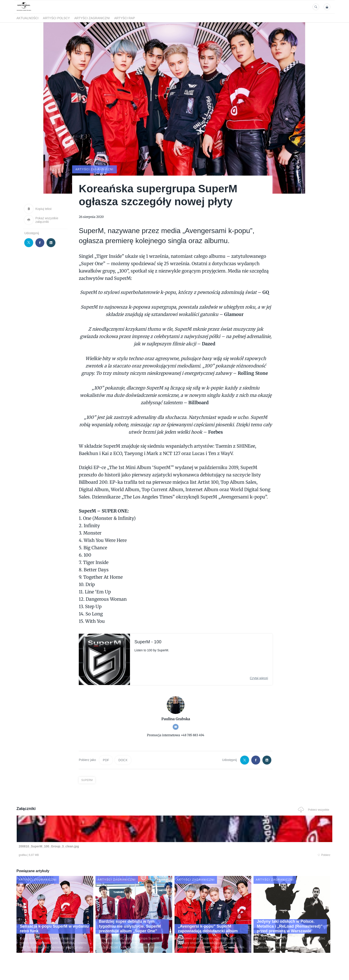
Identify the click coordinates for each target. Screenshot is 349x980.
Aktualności (27, 18)
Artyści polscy (56, 18)
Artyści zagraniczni (92, 18)
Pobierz (84, 855)
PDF (106, 760)
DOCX (123, 760)
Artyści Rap (125, 18)
